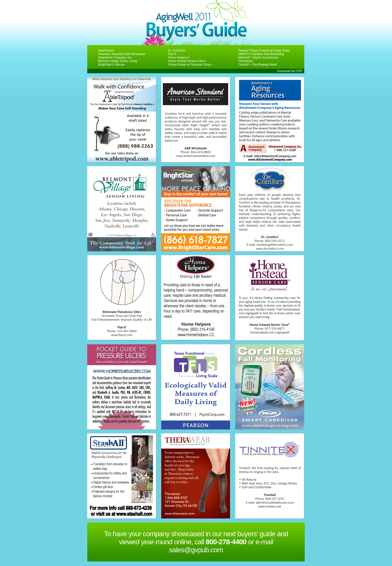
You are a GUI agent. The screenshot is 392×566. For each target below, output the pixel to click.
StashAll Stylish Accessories (258, 58)
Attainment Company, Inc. (115, 58)
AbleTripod (106, 51)
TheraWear (245, 61)
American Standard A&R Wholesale (122, 54)
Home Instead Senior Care (187, 61)
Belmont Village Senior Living (117, 61)
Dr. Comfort (177, 51)
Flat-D (172, 54)
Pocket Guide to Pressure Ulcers (190, 65)
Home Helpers (179, 58)
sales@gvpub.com (196, 550)
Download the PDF (290, 71)
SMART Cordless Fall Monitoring (261, 54)
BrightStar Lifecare (111, 65)
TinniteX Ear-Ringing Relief (257, 65)
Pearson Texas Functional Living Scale (264, 51)
